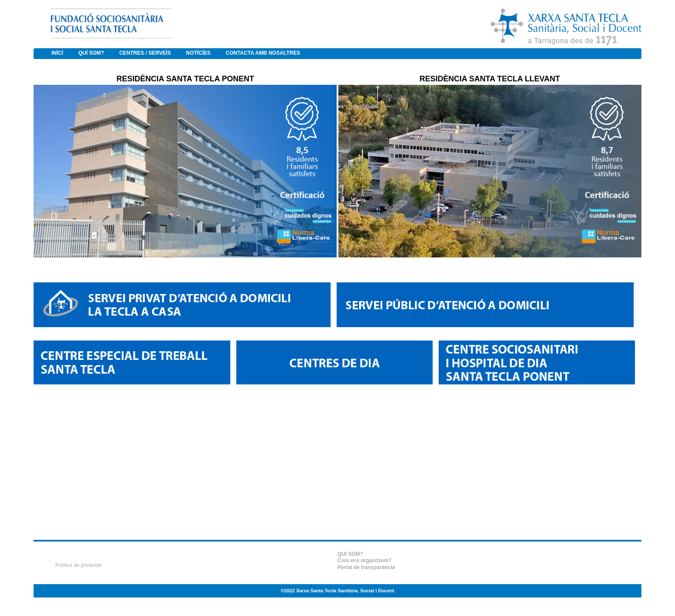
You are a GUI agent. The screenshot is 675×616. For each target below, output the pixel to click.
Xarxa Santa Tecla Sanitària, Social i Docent (345, 591)
